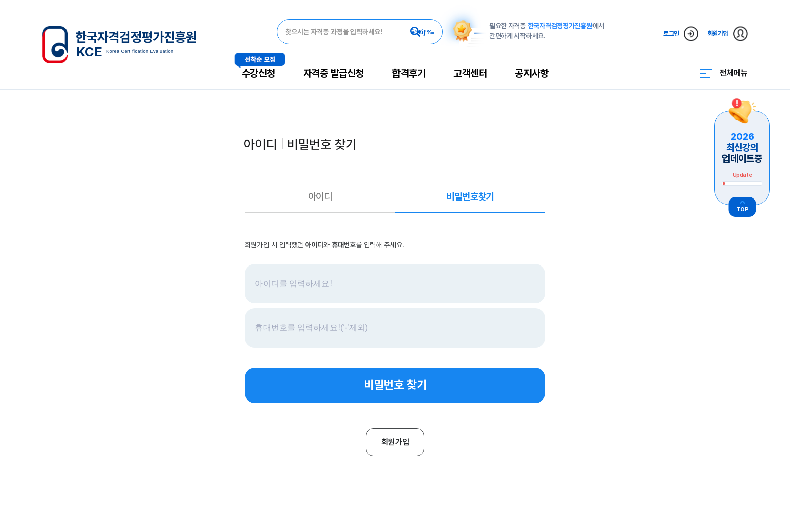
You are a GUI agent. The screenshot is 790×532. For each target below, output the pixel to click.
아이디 (320, 197)
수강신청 (258, 73)
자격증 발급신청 (334, 73)
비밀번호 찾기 (395, 385)
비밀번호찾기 (470, 197)
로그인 (681, 34)
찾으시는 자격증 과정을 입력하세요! (334, 32)
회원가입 (728, 34)
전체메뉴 (734, 73)
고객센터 (470, 73)
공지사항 (532, 73)
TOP (742, 209)
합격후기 (409, 73)
